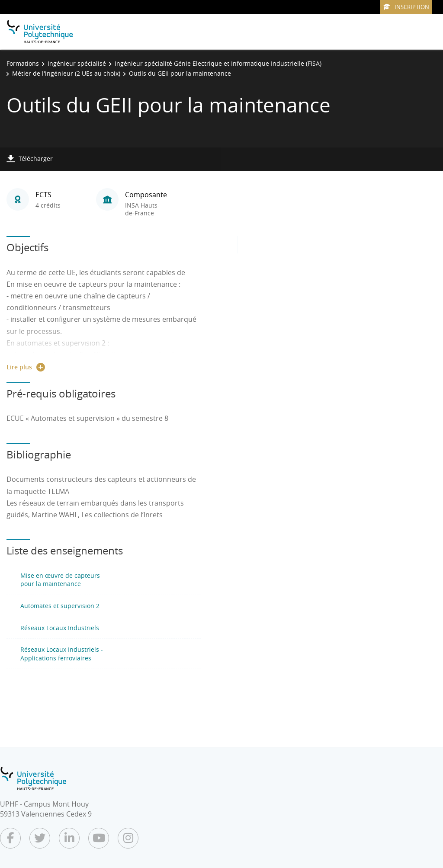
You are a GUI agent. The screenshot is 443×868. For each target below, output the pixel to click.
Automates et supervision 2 (60, 606)
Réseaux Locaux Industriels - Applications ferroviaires (62, 654)
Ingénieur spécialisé (77, 63)
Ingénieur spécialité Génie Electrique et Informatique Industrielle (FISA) (218, 63)
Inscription (406, 7)
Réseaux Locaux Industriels (60, 628)
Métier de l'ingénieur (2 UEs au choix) (66, 73)
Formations (23, 63)
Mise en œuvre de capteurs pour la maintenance (60, 580)
